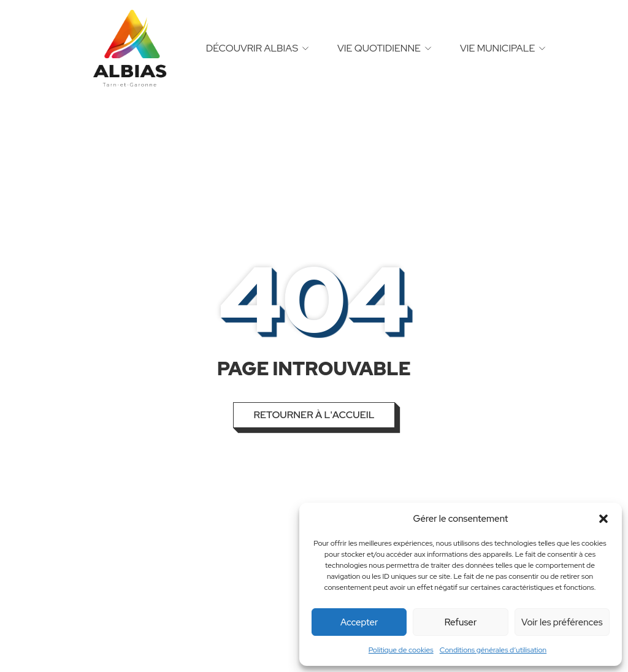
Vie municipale (497, 48)
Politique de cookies (401, 650)
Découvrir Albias (252, 48)
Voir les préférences (562, 622)
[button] (603, 519)
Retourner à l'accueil (314, 415)
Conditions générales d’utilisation (493, 650)
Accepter (359, 622)
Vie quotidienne (379, 48)
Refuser (461, 622)
